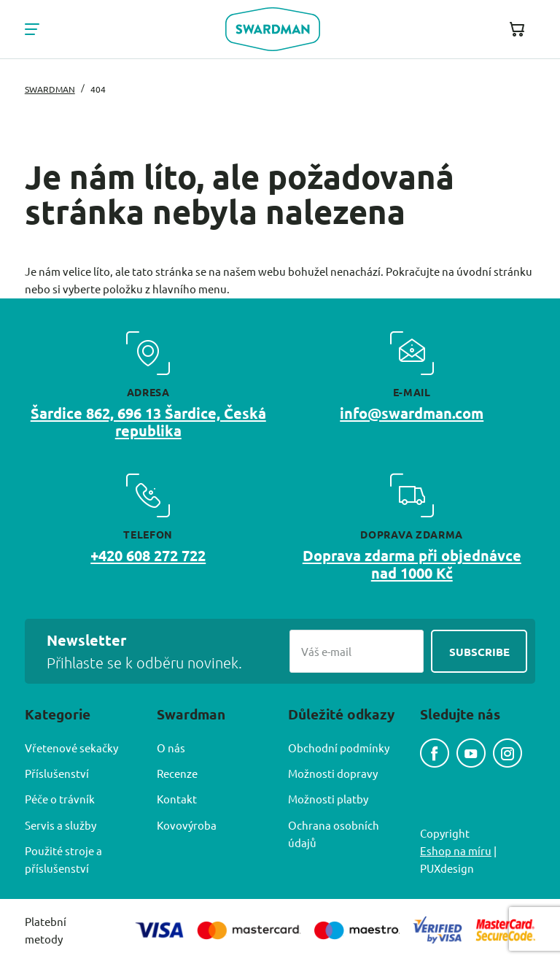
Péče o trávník (60, 799)
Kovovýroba (187, 825)
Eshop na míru (456, 850)
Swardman (50, 89)
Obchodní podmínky (339, 748)
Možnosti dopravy (333, 773)
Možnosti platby (328, 799)
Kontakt (177, 799)
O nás (171, 748)
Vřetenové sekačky (71, 748)
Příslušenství (57, 773)
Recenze (177, 773)
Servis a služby (61, 825)
